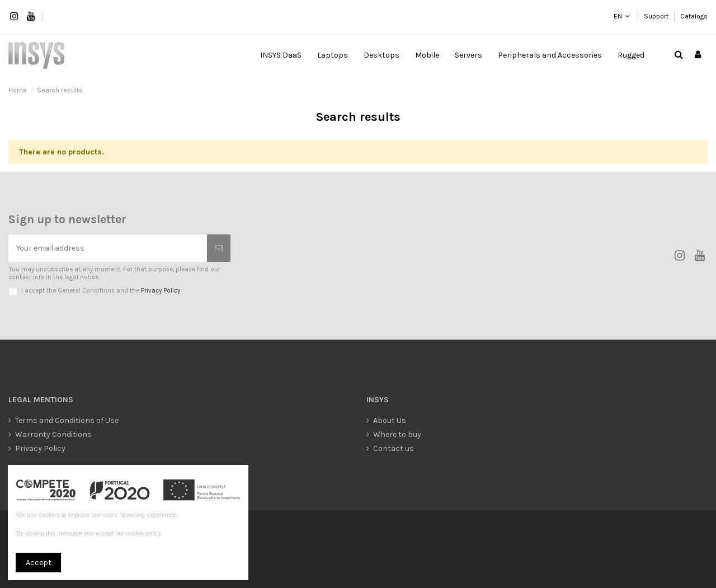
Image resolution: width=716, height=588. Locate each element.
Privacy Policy (161, 291)
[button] (333, 55)
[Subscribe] (219, 248)
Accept (39, 563)
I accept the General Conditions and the (101, 291)
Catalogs (694, 16)
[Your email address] (108, 248)
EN (618, 16)
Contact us (394, 448)
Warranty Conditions (53, 434)
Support (657, 16)
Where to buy (397, 434)
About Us (390, 420)
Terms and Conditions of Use (67, 420)
